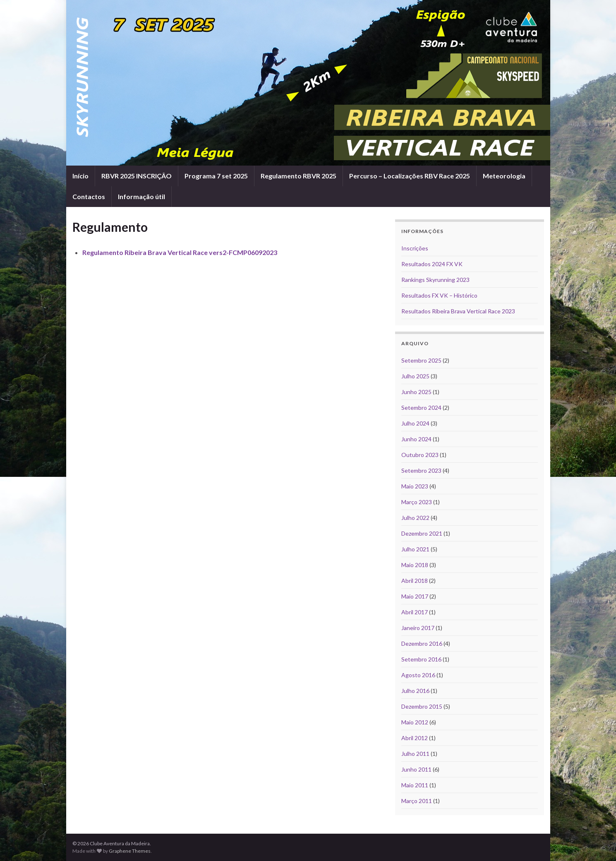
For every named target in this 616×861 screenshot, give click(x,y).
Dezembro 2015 (422, 706)
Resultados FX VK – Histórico (439, 295)
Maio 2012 (415, 722)
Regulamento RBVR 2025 (298, 176)
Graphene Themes (130, 851)
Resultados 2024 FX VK (432, 264)
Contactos (89, 196)
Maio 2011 (415, 785)
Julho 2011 (415, 754)
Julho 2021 (415, 549)
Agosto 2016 (418, 675)
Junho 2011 (416, 769)
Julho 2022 (415, 518)
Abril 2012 (415, 738)
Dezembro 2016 (422, 643)
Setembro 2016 (421, 659)
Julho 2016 (415, 691)
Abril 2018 (415, 581)
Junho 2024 (416, 439)
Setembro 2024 (421, 408)
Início (80, 176)
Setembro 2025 (421, 360)
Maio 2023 (415, 486)
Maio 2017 (415, 596)
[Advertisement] (228, 287)
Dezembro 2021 (422, 533)
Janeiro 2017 (418, 628)
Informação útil (141, 196)
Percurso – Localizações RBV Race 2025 (410, 176)
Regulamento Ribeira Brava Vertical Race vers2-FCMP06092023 (180, 252)
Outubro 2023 (420, 455)
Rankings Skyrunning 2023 (435, 280)
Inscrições (415, 248)
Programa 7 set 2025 (216, 176)
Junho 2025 (416, 392)
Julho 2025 (415, 376)
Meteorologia (504, 176)
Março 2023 (417, 502)
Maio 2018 (415, 565)
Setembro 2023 (421, 470)
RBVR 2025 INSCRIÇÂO (137, 176)
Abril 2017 (415, 612)
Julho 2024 (415, 423)
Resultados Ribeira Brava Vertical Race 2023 (458, 311)
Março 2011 (417, 801)
